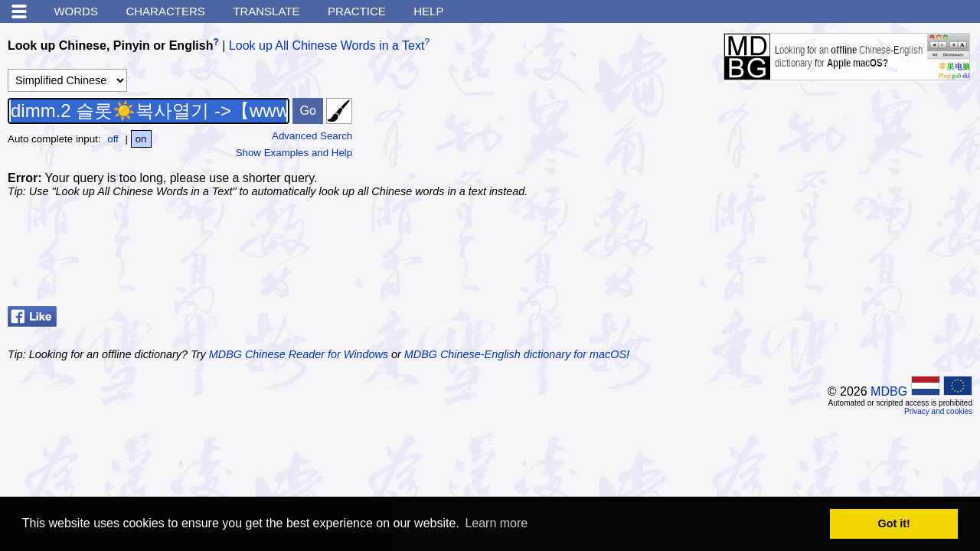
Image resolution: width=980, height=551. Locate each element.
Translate (266, 11)
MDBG (889, 391)
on (141, 139)
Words (76, 11)
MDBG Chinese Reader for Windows (299, 354)
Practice (357, 11)
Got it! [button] (894, 523)
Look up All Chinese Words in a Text (327, 46)
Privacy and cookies (938, 411)
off (113, 139)
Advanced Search (312, 136)
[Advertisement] (850, 262)
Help (428, 11)
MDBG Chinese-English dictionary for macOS (515, 354)
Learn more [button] (496, 523)
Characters (165, 11)
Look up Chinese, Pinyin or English (110, 46)
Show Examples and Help (294, 153)
